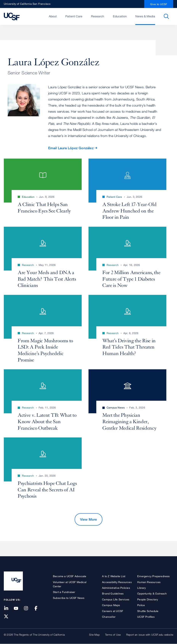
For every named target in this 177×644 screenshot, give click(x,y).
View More (89, 519)
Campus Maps (111, 605)
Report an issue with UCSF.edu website (150, 635)
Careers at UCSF (113, 611)
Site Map (94, 635)
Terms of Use (113, 635)
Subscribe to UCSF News (69, 598)
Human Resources (149, 582)
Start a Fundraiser (64, 592)
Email (71, 148)
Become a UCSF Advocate (70, 576)
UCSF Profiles (146, 617)
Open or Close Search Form (166, 16)
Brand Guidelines (113, 593)
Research (98, 16)
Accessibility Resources (117, 582)
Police (141, 605)
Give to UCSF (159, 4)
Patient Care (74, 16)
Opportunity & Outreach (152, 593)
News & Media (145, 16)
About (53, 16)
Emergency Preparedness (153, 576)
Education (120, 16)
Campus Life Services (116, 599)
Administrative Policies (116, 588)
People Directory (148, 599)
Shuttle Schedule (148, 611)
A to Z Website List (114, 576)
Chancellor (109, 617)
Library (142, 588)
